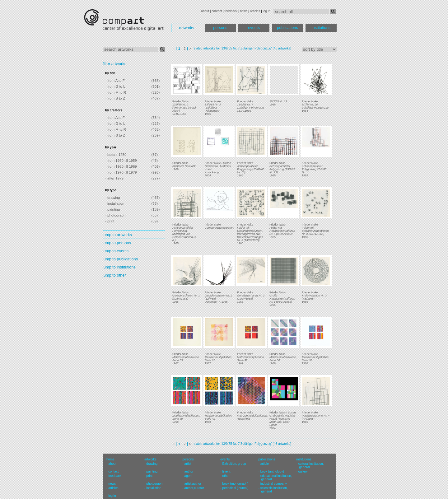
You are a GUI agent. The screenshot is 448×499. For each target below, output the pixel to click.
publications (287, 28)
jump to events (116, 251)
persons (220, 28)
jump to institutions (119, 267)
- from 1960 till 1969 (121, 166)
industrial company (274, 484)
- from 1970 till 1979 (121, 172)
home (110, 459)
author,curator (194, 488)
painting (152, 471)
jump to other (114, 275)
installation (154, 488)
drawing (152, 464)
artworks (187, 28)
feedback (231, 11)
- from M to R (116, 92)
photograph (154, 484)
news (244, 11)
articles (255, 11)
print (149, 476)
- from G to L (115, 86)
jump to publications (120, 259)
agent (188, 476)
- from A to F (115, 81)
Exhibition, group (234, 464)
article (265, 464)
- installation (115, 203)
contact (217, 11)
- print (110, 221)
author (189, 471)
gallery (303, 471)
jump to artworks (117, 235)
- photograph (115, 215)
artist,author (193, 484)
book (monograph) (236, 484)
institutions (321, 28)
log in (267, 11)
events (254, 28)
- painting (112, 209)
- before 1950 (116, 155)
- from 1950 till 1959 (121, 161)
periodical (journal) (236, 488)
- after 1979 (114, 178)
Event (226, 471)
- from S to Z (115, 98)
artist (188, 464)
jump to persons (117, 243)
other (226, 476)
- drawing (112, 198)
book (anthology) (272, 471)
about (205, 11)
